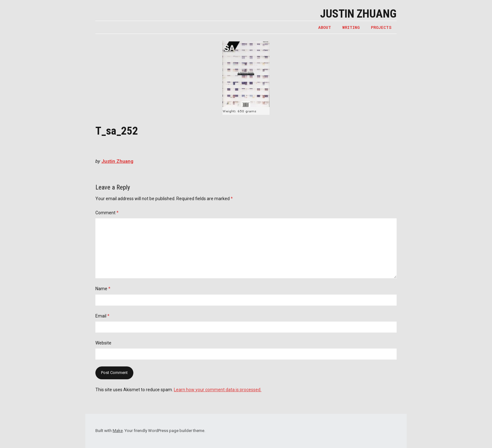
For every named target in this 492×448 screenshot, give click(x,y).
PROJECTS (381, 27)
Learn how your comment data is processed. (218, 390)
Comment (107, 213)
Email (102, 316)
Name (103, 289)
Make (118, 431)
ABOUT (325, 27)
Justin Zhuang (358, 14)
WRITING (351, 27)
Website (103, 343)
